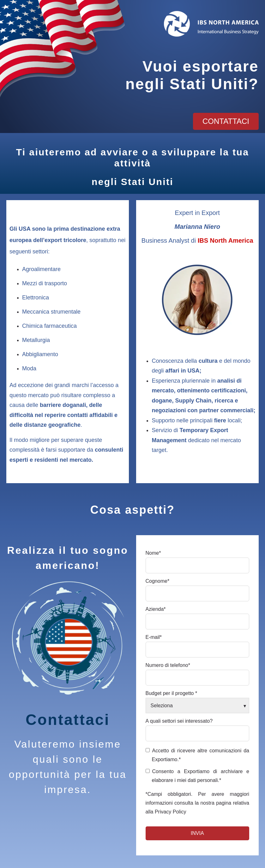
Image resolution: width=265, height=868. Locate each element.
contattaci (226, 121)
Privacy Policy (171, 812)
